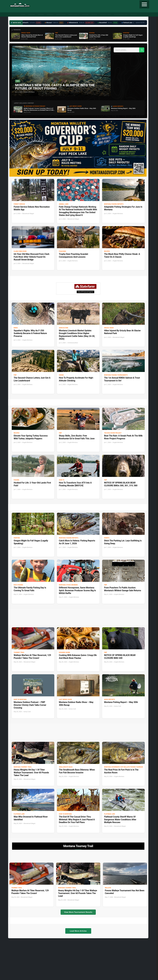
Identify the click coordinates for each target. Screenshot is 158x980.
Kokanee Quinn (64, 652)
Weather (85, 15)
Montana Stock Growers (68, 585)
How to (62, 480)
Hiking (61, 375)
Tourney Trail (105, 15)
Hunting (32, 15)
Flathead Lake (19, 814)
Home (23, 15)
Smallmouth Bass (66, 767)
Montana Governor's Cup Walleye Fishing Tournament (121, 767)
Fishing (41, 15)
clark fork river (20, 251)
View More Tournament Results (78, 912)
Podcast (50, 15)
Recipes (94, 15)
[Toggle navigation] (144, 4)
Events (107, 538)
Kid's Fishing (18, 585)
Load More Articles (78, 931)
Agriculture (64, 328)
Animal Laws (64, 204)
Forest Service (19, 204)
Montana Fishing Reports (114, 204)
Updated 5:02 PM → (141, 23)
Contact (134, 15)
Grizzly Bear (109, 328)
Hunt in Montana (20, 699)
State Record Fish (121, 15)
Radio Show (61, 15)
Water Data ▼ (74, 15)
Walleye (108, 888)
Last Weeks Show (65, 699)
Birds (16, 328)
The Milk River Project (113, 433)
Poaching (62, 251)
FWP (15, 375)
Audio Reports (110, 699)
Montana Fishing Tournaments (116, 375)
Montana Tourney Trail (23, 767)
